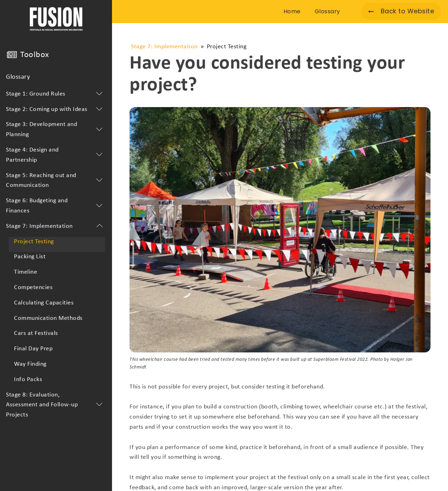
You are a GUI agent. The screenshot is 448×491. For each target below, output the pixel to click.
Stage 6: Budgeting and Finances (55, 206)
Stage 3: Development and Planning (55, 129)
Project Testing (34, 242)
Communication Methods (48, 318)
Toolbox (35, 55)
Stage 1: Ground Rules (55, 94)
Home (292, 11)
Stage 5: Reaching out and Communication (55, 181)
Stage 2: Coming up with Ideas (55, 110)
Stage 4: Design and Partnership (55, 155)
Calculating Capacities (44, 303)
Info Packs (28, 380)
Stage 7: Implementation (55, 226)
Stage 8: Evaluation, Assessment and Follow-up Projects (55, 405)
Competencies (33, 287)
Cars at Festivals (36, 333)
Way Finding (30, 364)
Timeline (26, 272)
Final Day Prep (33, 349)
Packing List (30, 257)
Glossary (18, 77)
